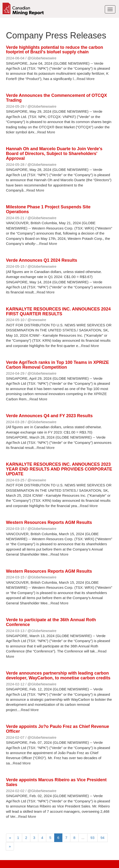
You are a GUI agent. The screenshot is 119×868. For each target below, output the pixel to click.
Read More (86, 79)
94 (102, 838)
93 (92, 838)
